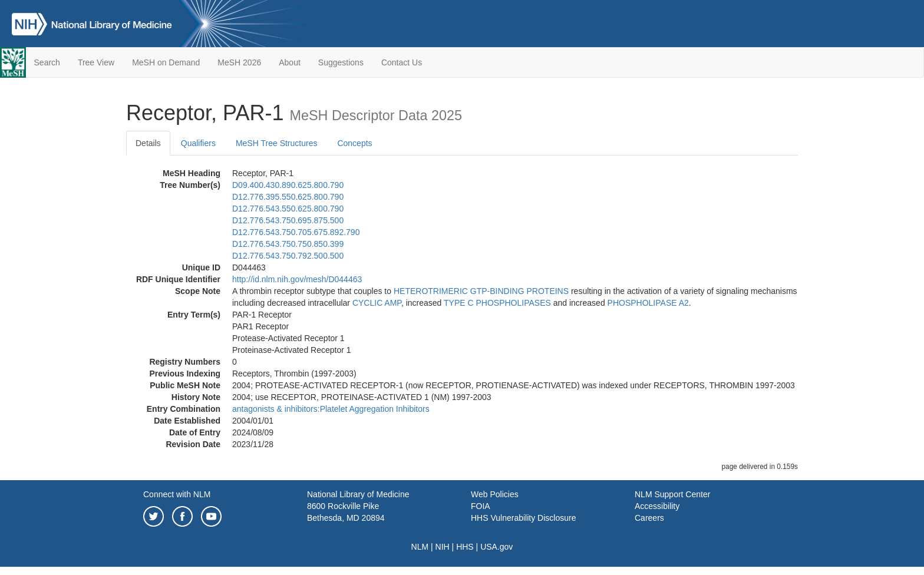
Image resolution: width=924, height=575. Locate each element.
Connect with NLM (177, 494)
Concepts (354, 143)
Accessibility (657, 506)
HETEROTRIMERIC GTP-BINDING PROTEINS (481, 291)
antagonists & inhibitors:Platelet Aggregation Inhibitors (331, 409)
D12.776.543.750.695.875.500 (288, 220)
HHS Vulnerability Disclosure (523, 518)
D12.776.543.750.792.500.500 (288, 256)
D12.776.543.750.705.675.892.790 (296, 232)
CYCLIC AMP (377, 303)
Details (148, 143)
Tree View (96, 62)
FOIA (481, 506)
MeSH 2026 (239, 62)
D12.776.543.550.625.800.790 (288, 209)
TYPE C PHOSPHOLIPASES (497, 303)
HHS (465, 547)
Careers (649, 518)
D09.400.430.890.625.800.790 (288, 185)
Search (47, 62)
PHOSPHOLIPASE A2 (648, 303)
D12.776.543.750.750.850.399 (288, 244)
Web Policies (495, 494)
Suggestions (341, 62)
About (290, 62)
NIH (443, 547)
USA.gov (496, 547)
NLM (420, 547)
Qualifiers (198, 143)
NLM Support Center (672, 494)
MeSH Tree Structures (277, 143)
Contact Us (402, 62)
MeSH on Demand (166, 62)
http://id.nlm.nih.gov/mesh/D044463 (297, 279)
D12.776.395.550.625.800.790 (288, 197)
